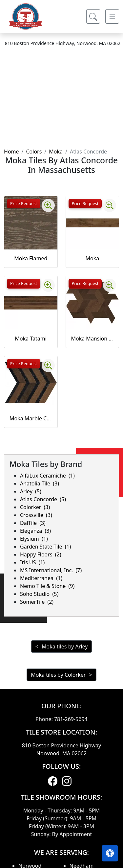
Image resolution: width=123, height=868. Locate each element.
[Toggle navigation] (112, 16)
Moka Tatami (31, 339)
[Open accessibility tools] (110, 853)
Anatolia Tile (40, 483)
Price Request (24, 203)
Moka (56, 152)
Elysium (34, 539)
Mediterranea (41, 578)
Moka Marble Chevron (31, 418)
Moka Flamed (31, 258)
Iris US (32, 562)
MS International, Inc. (51, 570)
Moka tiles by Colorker (58, 675)
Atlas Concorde (43, 499)
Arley (31, 491)
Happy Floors (41, 554)
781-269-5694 (71, 719)
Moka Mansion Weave (92, 339)
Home (11, 152)
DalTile (33, 523)
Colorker (35, 507)
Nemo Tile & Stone (47, 586)
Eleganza (35, 531)
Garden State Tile (45, 547)
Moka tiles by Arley (65, 646)
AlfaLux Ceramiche (47, 476)
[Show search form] (93, 16)
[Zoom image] (48, 205)
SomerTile (37, 602)
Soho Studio (39, 594)
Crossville (36, 515)
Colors (34, 152)
